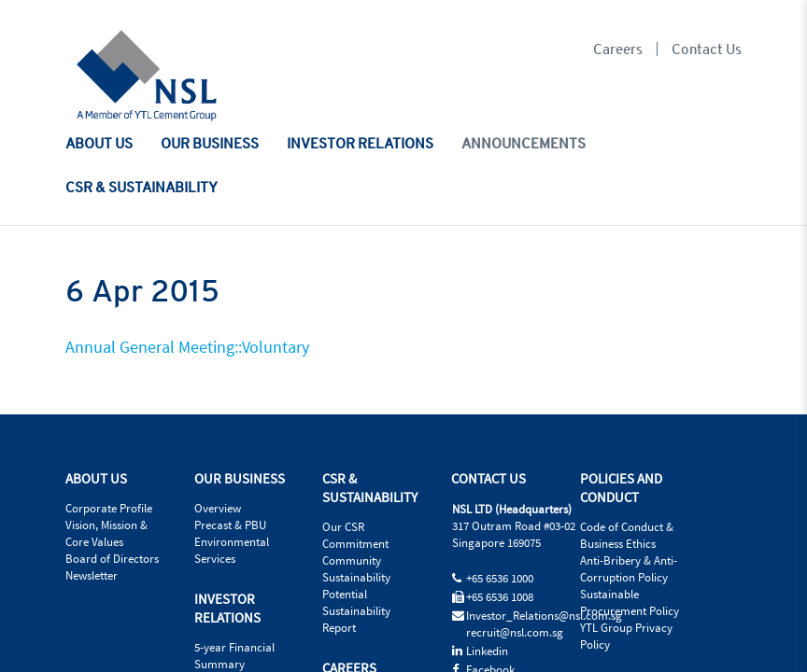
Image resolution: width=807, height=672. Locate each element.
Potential (345, 595)
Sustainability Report (356, 620)
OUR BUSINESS (210, 143)
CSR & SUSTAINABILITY (142, 187)
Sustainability (356, 578)
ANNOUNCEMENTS (524, 143)
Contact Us (707, 49)
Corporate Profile (109, 509)
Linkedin (487, 651)
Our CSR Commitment (355, 536)
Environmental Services (232, 551)
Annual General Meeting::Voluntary (187, 348)
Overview (218, 509)
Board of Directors (112, 559)
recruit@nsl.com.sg (515, 633)
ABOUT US (99, 143)
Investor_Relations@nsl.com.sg (544, 616)
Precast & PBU (230, 525)
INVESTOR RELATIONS (360, 143)
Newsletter (92, 576)
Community (352, 561)
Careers (618, 49)
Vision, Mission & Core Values (106, 534)
